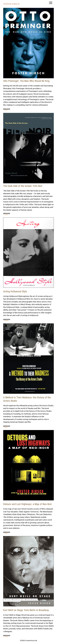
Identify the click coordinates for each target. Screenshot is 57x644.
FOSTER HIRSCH (11, 4)
